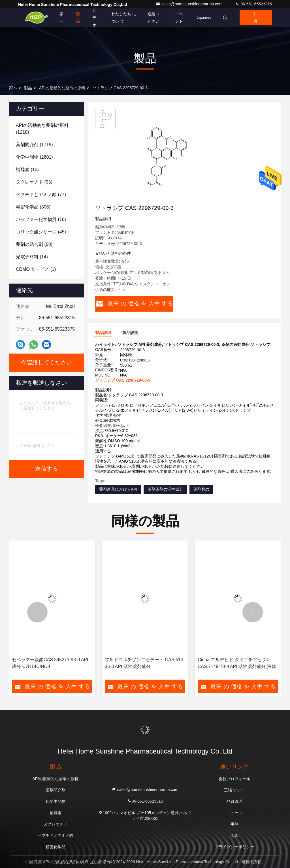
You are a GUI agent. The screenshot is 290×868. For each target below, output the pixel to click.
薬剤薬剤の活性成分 (165, 489)
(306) (33, 207)
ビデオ (94, 18)
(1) (36, 269)
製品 (78, 18)
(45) (41, 232)
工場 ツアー (234, 790)
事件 (234, 824)
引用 (255, 18)
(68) (34, 244)
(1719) (34, 145)
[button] (37, 612)
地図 (234, 835)
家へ (61, 18)
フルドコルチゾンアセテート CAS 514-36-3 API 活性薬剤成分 (145, 663)
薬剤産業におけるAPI (118, 489)
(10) (27, 170)
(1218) (42, 129)
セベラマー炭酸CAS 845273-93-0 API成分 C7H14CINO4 (50, 663)
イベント (179, 18)
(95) (34, 182)
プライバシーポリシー (234, 847)
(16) (41, 219)
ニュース (234, 813)
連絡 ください (154, 18)
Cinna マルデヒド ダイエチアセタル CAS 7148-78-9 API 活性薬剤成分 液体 (237, 663)
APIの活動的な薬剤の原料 (62, 88)
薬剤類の (201, 489)
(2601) (34, 157)
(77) (41, 194)
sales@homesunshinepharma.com (190, 4)
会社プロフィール (234, 779)
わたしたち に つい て (124, 18)
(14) (32, 257)
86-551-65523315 (253, 4)
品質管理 (234, 801)
